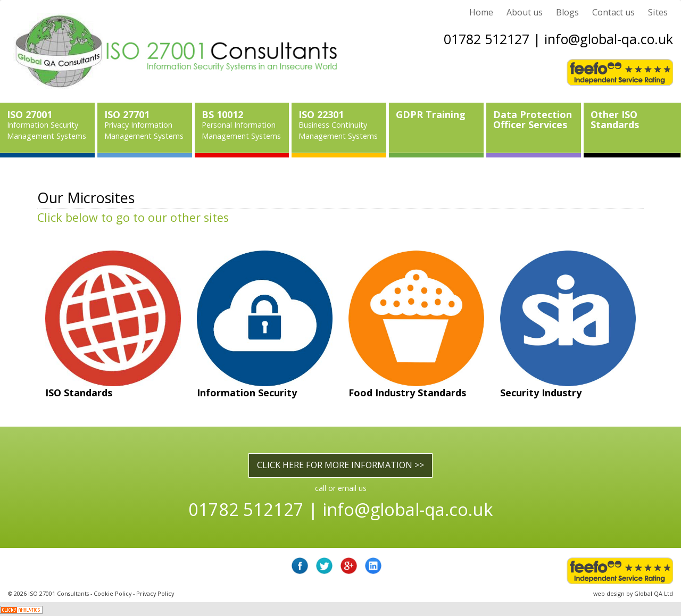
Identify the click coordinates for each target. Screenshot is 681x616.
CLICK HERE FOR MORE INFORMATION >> (340, 465)
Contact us (613, 12)
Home (481, 12)
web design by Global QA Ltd (633, 593)
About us (525, 12)
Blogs (567, 12)
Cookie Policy (113, 593)
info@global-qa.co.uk (609, 39)
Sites (658, 12)
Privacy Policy (155, 593)
